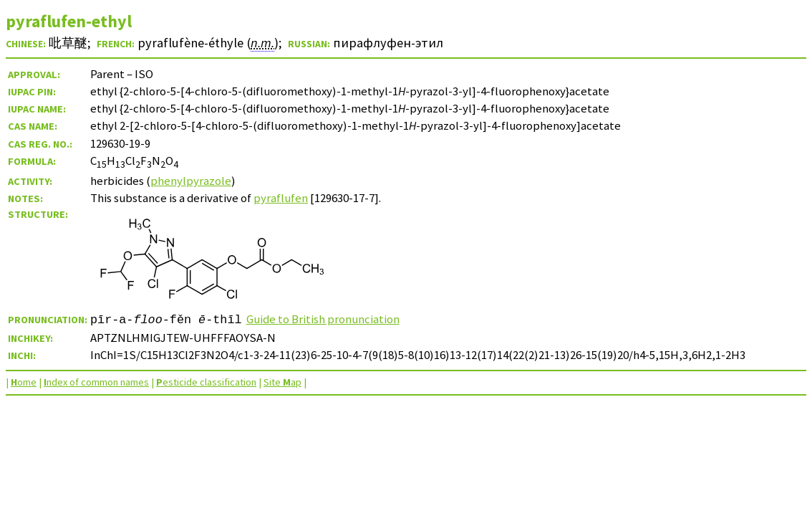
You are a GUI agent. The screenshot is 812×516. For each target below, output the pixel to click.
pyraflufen (281, 198)
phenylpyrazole (191, 181)
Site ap (282, 382)
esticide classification (206, 382)
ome (24, 382)
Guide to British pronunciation (323, 319)
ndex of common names (96, 382)
